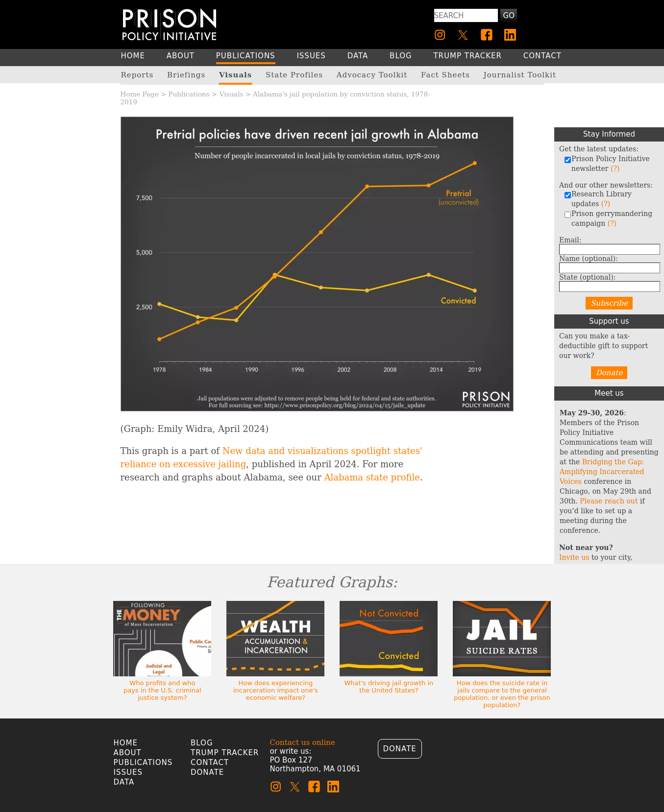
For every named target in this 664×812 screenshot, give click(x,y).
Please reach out (609, 501)
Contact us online (303, 742)
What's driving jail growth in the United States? (389, 687)
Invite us (574, 557)
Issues (128, 772)
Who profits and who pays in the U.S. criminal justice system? (162, 690)
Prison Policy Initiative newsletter (607, 164)
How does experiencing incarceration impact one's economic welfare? (276, 690)
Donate (609, 373)
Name (589, 259)
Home (126, 743)
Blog (202, 743)
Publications (189, 94)
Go (509, 16)
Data (124, 782)
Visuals (232, 94)
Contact (210, 763)
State (587, 277)
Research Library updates (598, 199)
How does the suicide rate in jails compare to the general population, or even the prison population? (502, 694)
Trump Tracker (225, 753)
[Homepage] (169, 24)
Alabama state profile (372, 477)
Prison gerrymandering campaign (608, 218)
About (128, 753)
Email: (570, 240)
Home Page (140, 94)
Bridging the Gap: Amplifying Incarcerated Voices (602, 472)
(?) (615, 168)
